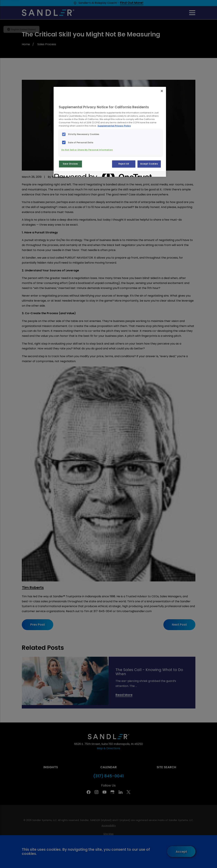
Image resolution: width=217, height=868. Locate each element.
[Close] (162, 91)
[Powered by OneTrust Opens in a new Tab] (67, 175)
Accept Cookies (149, 164)
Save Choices (70, 164)
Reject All (124, 164)
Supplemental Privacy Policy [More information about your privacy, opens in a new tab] (114, 126)
